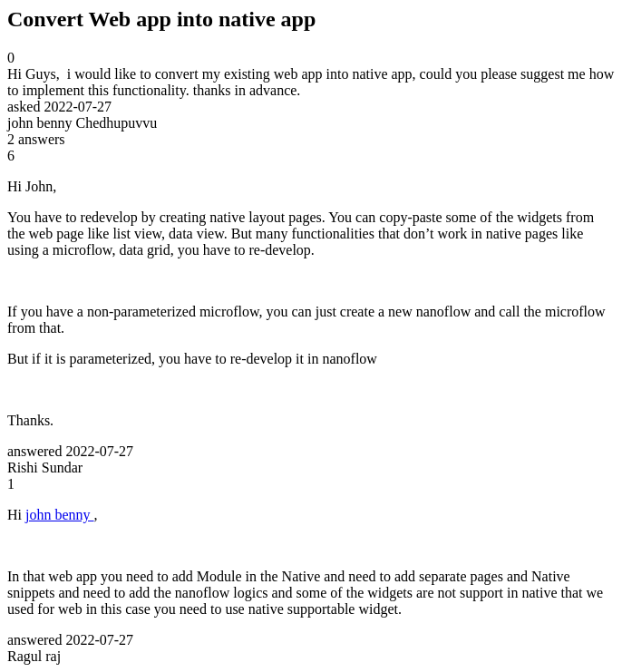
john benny (60, 515)
